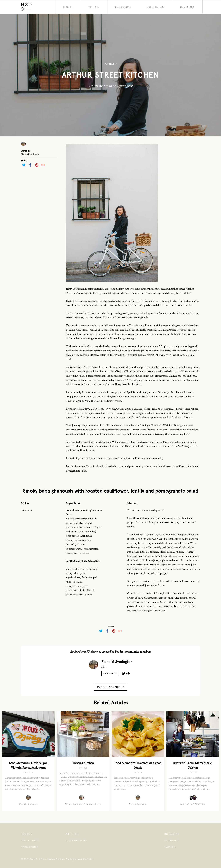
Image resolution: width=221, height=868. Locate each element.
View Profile (110, 673)
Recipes (68, 7)
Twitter (170, 847)
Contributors (155, 7)
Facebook (172, 841)
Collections (123, 7)
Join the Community (110, 687)
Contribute (187, 7)
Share (24, 161)
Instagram (172, 834)
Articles (94, 7)
